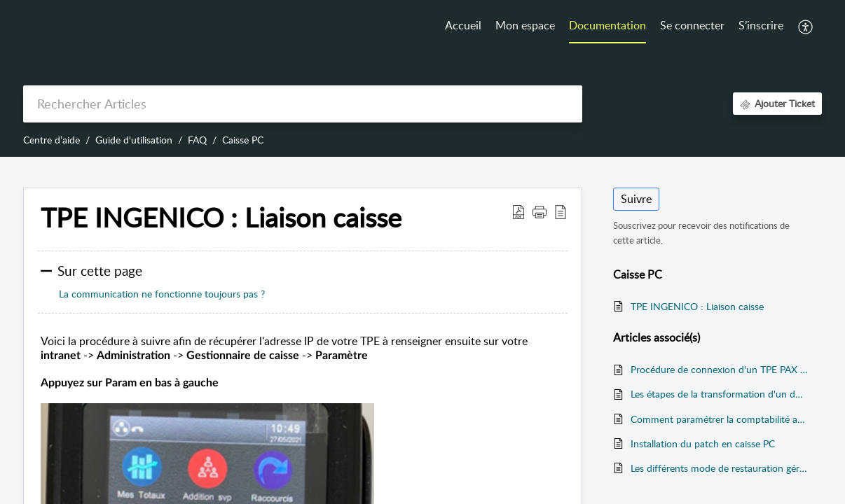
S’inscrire (761, 25)
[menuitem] (692, 27)
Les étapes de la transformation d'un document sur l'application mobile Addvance (719, 394)
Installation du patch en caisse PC (703, 443)
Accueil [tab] (463, 25)
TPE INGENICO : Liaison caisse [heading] (221, 218)
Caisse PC (243, 140)
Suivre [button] (636, 199)
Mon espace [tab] (525, 25)
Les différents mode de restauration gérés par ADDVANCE (719, 468)
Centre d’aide (51, 140)
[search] (303, 104)
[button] (806, 27)
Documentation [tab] (607, 25)
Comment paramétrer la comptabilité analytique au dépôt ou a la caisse (719, 419)
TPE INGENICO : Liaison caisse (697, 306)
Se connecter (692, 25)
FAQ (197, 140)
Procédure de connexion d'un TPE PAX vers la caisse (719, 369)
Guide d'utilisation (134, 140)
